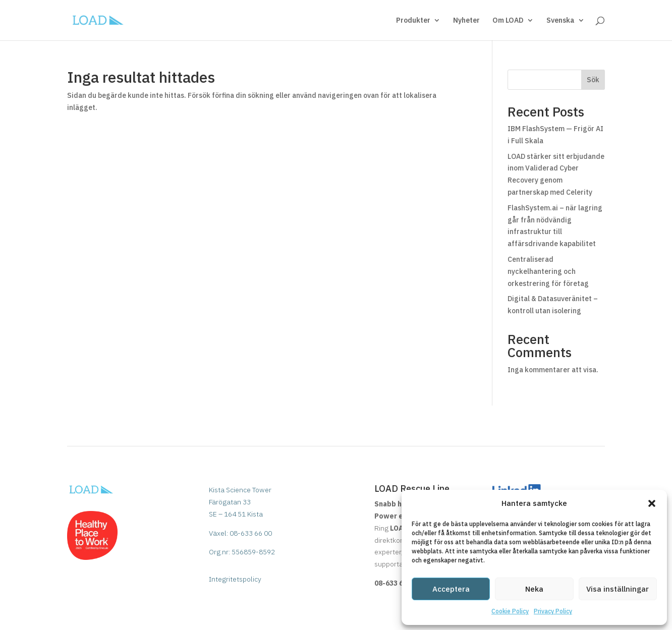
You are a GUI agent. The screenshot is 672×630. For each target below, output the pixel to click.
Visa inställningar (618, 589)
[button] (652, 503)
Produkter (413, 21)
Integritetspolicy (235, 579)
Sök (593, 80)
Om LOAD (508, 21)
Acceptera (451, 589)
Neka (534, 589)
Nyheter (466, 21)
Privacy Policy (553, 611)
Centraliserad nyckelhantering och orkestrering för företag (548, 271)
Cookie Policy (510, 611)
